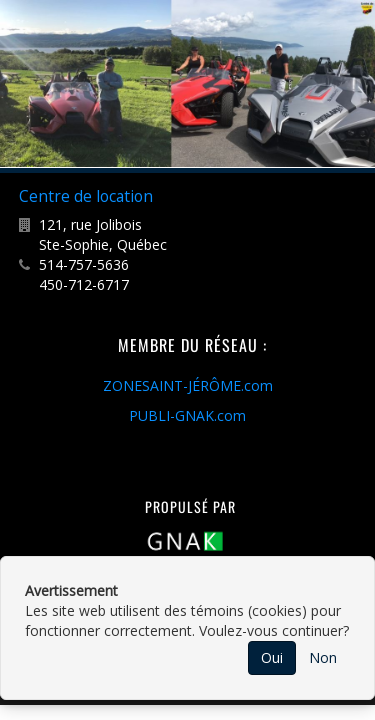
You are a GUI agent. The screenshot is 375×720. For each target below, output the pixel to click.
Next (357, 83)
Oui (272, 657)
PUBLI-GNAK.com (187, 415)
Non (323, 657)
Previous (19, 83)
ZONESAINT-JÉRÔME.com (188, 385)
